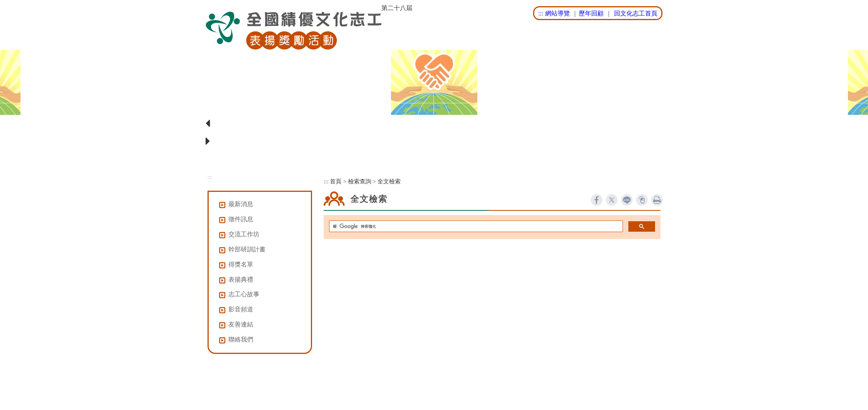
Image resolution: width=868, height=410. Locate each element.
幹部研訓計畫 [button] (247, 249)
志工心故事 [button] (244, 294)
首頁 (336, 181)
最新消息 (241, 204)
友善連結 (241, 324)
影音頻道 (241, 309)
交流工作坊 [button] (244, 234)
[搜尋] (475, 226)
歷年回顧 (591, 13)
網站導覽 (558, 13)
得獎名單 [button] (241, 264)
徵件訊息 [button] (241, 219)
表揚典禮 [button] (241, 279)
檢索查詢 (360, 181)
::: (541, 13)
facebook (597, 200)
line (627, 200)
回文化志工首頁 (636, 13)
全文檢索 (389, 181)
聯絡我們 (241, 339)
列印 (657, 200)
